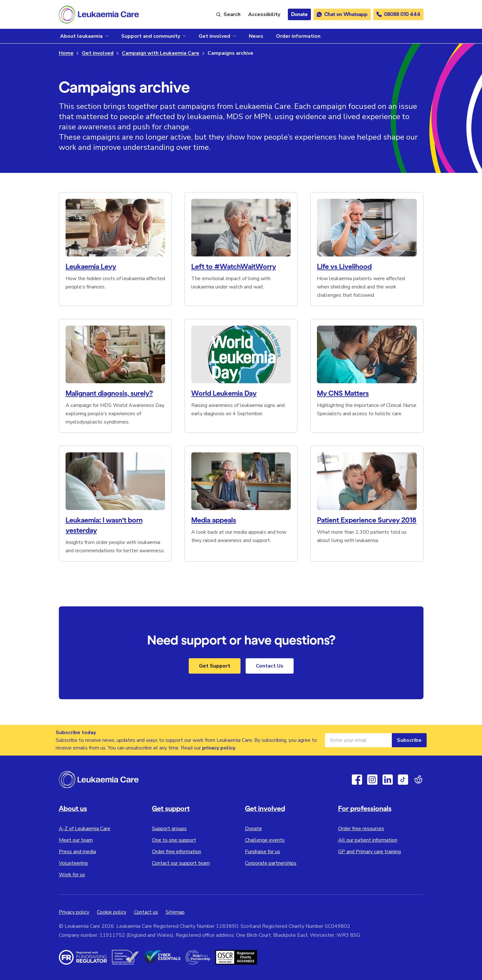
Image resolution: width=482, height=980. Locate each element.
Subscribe (409, 740)
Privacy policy (74, 912)
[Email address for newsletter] (358, 740)
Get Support (215, 666)
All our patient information (368, 840)
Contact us (146, 912)
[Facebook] (357, 780)
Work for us (72, 875)
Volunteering (73, 863)
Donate (253, 829)
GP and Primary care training (369, 852)
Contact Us (270, 666)
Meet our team (76, 840)
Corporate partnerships (271, 863)
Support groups (169, 829)
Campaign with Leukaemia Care (161, 53)
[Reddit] (418, 780)
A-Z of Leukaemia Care (85, 829)
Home (66, 53)
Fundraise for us (263, 852)
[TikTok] (403, 780)
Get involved (98, 53)
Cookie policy (112, 912)
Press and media (77, 852)
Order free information (177, 852)
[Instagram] (372, 780)
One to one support (174, 840)
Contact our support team (181, 863)
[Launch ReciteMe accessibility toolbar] (264, 14)
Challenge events (265, 840)
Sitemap (175, 912)
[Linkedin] (388, 780)
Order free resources (361, 829)
